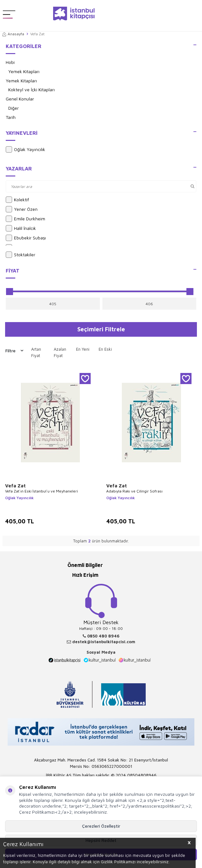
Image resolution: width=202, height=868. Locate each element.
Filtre (14, 351)
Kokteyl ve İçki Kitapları (31, 90)
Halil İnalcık (21, 228)
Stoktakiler (21, 255)
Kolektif (17, 200)
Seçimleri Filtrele (101, 329)
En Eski (105, 349)
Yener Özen (22, 209)
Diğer (14, 108)
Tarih (11, 117)
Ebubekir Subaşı (26, 238)
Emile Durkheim (25, 219)
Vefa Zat (15, 486)
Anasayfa (13, 34)
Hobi (10, 62)
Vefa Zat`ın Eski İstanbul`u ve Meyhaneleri (42, 491)
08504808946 (142, 775)
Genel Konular (20, 99)
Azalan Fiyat (60, 352)
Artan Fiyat (36, 352)
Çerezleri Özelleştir (101, 826)
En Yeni (83, 349)
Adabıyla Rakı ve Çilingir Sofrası (134, 491)
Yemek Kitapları (24, 71)
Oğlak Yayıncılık (25, 149)
